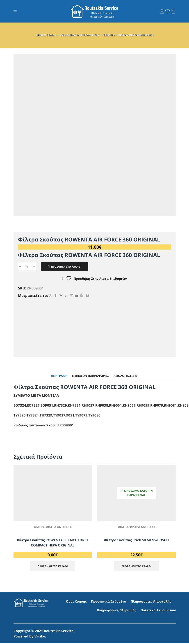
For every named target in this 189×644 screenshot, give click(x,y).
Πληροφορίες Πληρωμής (116, 611)
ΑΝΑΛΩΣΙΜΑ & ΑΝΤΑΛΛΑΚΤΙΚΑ (80, 35)
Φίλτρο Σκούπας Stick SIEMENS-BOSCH (136, 540)
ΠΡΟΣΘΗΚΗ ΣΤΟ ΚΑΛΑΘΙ (68, 266)
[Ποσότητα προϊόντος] (27, 267)
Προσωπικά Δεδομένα (109, 602)
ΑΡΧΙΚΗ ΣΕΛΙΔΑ (46, 35)
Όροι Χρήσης (76, 602)
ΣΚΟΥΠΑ (109, 35)
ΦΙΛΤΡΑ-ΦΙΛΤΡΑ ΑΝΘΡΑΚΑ (135, 35)
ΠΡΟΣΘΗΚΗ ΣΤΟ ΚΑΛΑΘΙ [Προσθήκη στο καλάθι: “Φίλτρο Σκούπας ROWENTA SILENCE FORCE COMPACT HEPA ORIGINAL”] (53, 567)
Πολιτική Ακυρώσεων (158, 611)
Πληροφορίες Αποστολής (151, 602)
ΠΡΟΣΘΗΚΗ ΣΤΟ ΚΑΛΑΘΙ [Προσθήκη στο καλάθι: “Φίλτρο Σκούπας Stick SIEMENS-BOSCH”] (137, 567)
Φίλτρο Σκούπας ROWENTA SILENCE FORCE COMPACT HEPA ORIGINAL (53, 543)
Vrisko (40, 637)
